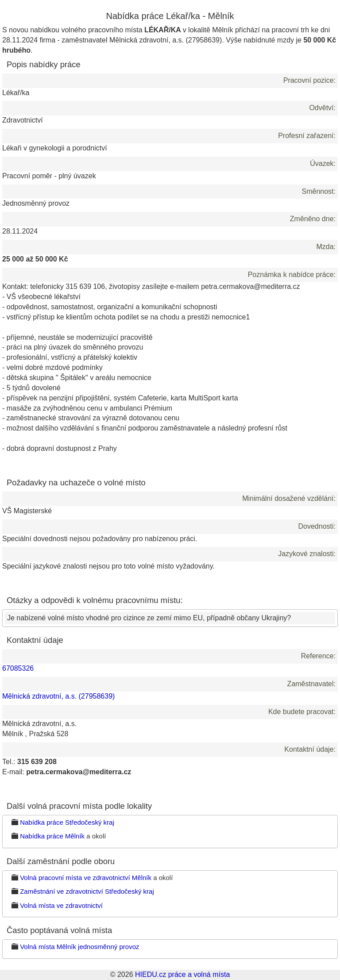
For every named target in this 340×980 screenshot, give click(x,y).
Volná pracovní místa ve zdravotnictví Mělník (86, 878)
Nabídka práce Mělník (52, 836)
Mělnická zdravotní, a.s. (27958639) (58, 696)
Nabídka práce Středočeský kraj (67, 822)
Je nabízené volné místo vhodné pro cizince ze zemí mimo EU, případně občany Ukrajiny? (149, 618)
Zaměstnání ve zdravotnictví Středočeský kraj (87, 891)
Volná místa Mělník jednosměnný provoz (79, 947)
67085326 (18, 668)
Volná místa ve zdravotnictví (61, 905)
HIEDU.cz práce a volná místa (182, 974)
